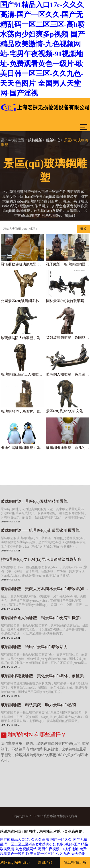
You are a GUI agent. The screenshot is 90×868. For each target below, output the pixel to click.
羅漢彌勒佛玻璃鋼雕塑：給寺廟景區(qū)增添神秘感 (22, 264)
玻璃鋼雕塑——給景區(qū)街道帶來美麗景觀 (40, 530)
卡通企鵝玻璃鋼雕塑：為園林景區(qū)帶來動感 (22, 448)
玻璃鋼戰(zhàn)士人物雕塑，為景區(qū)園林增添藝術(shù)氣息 (22, 374)
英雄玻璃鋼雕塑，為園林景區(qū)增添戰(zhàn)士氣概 (68, 337)
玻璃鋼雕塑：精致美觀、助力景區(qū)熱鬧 (38, 705)
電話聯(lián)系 (75, 862)
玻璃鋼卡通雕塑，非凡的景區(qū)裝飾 (68, 448)
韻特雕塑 (35, 140)
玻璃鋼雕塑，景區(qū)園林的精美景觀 (34, 501)
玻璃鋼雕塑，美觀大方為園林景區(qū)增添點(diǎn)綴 (45, 589)
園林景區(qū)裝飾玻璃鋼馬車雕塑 (68, 301)
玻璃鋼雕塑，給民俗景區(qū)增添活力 (34, 647)
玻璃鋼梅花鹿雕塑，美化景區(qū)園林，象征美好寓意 (45, 676)
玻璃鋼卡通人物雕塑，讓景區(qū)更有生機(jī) (41, 618)
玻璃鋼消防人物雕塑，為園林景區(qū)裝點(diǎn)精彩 (22, 338)
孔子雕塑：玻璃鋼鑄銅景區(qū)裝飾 (68, 264)
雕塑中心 (53, 140)
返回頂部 (45, 862)
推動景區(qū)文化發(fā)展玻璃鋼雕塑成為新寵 (41, 559)
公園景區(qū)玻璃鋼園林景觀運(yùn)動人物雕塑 (22, 301)
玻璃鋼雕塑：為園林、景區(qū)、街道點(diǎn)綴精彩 (22, 411)
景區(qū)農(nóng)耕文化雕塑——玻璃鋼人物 (68, 411)
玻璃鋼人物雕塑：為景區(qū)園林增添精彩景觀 (68, 374)
